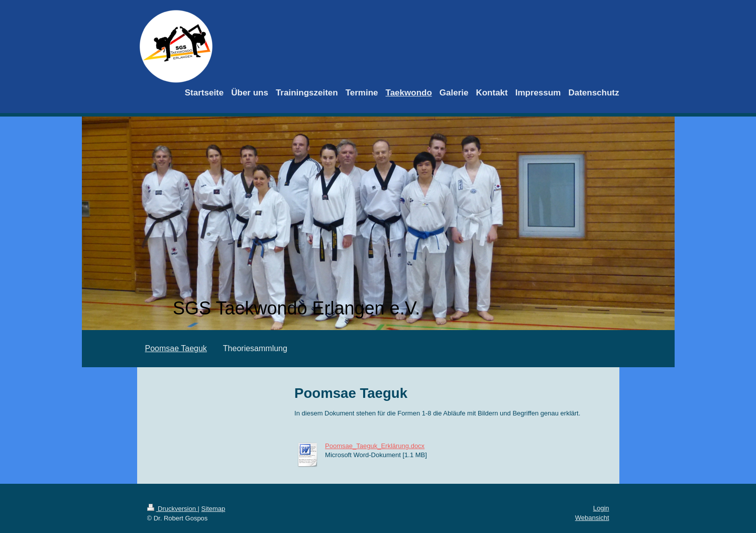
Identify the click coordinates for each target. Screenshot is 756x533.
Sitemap (213, 509)
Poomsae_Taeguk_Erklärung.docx (375, 446)
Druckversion (173, 509)
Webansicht (592, 518)
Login (601, 508)
